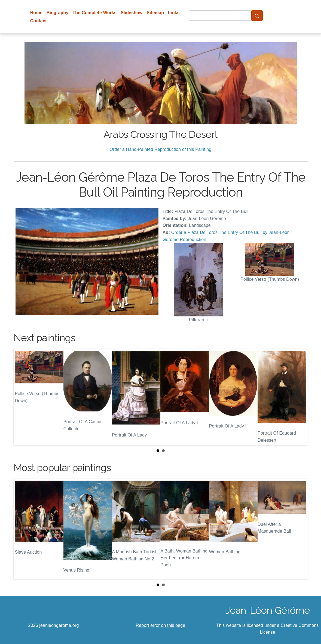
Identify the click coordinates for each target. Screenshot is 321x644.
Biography (58, 13)
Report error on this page (161, 625)
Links (174, 13)
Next (299, 397)
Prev (22, 397)
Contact (39, 21)
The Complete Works (94, 13)
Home (36, 13)
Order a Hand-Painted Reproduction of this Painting (161, 149)
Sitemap (155, 13)
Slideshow (132, 13)
